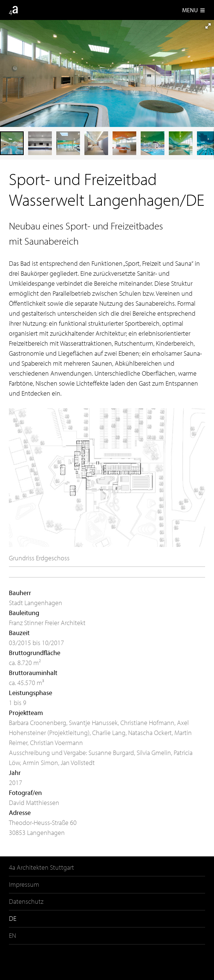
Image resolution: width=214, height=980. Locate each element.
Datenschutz (26, 901)
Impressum (24, 884)
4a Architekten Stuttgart (41, 867)
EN (12, 935)
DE (13, 918)
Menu (194, 10)
